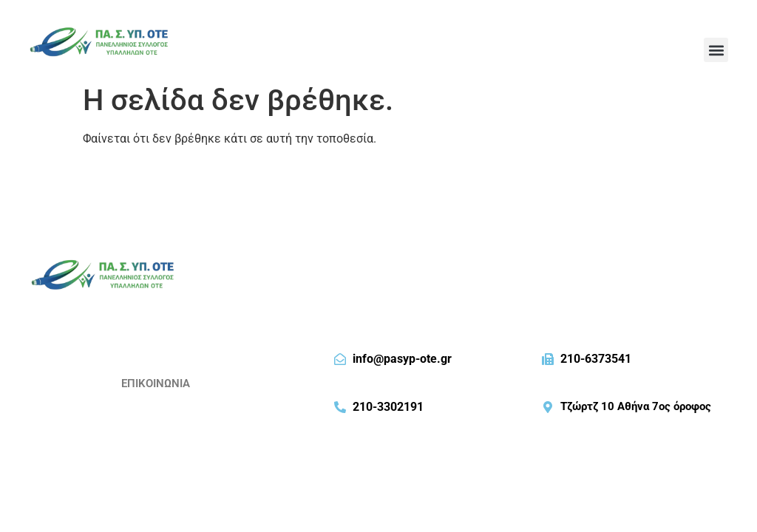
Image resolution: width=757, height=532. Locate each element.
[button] (716, 50)
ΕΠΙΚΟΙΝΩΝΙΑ (156, 383)
